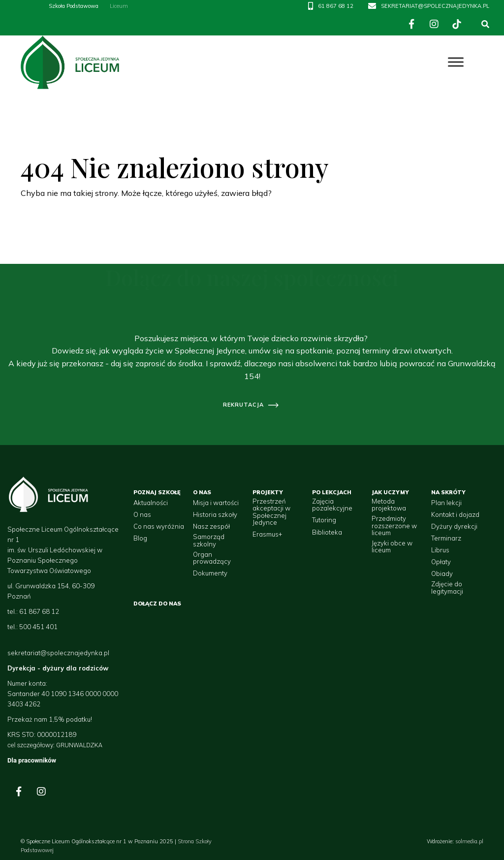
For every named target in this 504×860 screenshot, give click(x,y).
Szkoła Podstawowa (74, 6)
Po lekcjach (332, 492)
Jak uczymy (390, 492)
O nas (142, 514)
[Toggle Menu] (456, 62)
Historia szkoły (215, 514)
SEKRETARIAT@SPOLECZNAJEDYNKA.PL (435, 6)
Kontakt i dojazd (455, 514)
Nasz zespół (211, 526)
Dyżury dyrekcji (454, 526)
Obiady (442, 573)
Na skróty (448, 492)
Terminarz (446, 538)
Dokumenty (210, 573)
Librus (440, 550)
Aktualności (151, 503)
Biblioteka (327, 532)
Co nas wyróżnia (159, 526)
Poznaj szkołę (157, 492)
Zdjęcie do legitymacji (447, 588)
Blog (140, 538)
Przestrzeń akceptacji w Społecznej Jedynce (271, 512)
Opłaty (441, 562)
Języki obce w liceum (392, 547)
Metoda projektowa (389, 505)
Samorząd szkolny (209, 540)
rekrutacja (244, 405)
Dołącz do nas (157, 604)
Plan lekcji (446, 503)
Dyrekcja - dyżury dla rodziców (58, 668)
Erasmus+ (267, 534)
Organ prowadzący (212, 558)
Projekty (268, 492)
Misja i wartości (216, 503)
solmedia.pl (469, 841)
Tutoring (324, 520)
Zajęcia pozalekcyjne (332, 505)
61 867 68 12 (336, 6)
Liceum (119, 6)
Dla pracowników (32, 760)
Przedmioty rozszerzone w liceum (394, 526)
